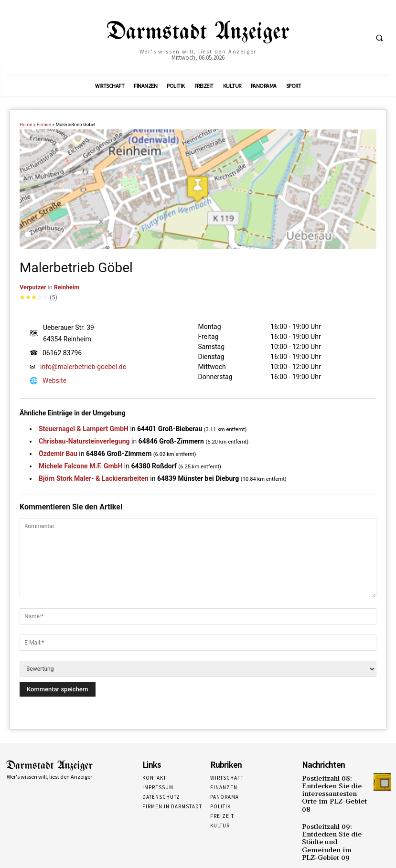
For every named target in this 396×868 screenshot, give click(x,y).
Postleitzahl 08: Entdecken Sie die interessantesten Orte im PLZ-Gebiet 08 (332, 788)
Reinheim (67, 287)
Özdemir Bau (58, 454)
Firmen (44, 124)
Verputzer (33, 287)
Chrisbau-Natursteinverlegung (84, 441)
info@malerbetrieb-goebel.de (83, 367)
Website (54, 381)
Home (26, 124)
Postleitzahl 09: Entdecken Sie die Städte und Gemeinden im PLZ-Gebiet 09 (333, 823)
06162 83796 (62, 353)
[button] (379, 38)
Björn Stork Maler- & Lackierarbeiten (94, 478)
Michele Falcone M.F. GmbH (80, 466)
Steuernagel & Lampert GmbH (84, 429)
